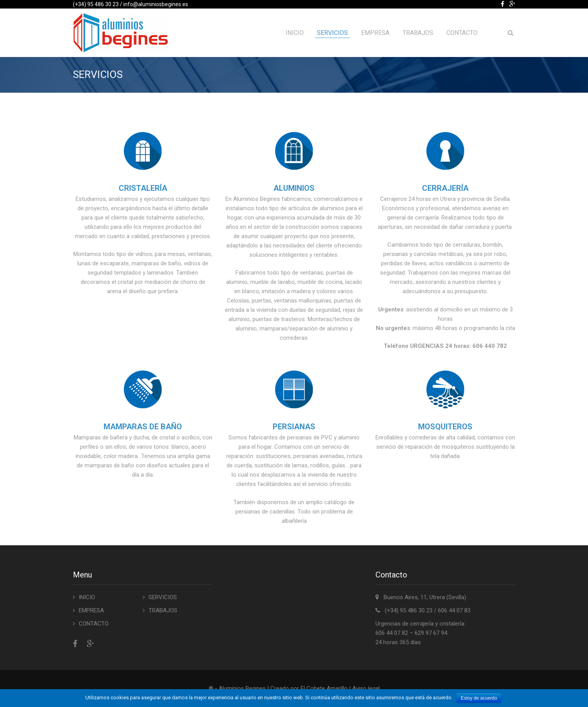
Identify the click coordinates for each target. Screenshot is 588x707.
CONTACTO (462, 33)
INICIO (295, 33)
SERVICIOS (332, 33)
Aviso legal (366, 688)
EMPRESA (375, 33)
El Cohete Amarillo (325, 688)
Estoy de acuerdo (479, 698)
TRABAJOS (418, 33)
